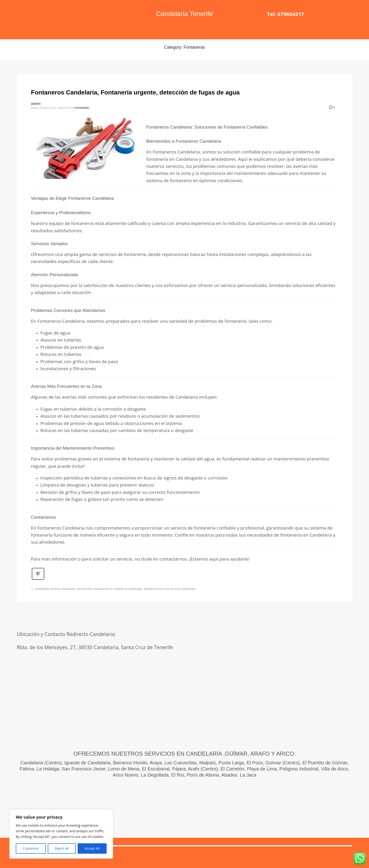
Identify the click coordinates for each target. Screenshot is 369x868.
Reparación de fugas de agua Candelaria (170, 589)
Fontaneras (82, 108)
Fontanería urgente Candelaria (55, 589)
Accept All (92, 848)
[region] (61, 834)
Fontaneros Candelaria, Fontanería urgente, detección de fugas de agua (135, 92)
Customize (31, 848)
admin (36, 104)
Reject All (62, 848)
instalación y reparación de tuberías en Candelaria (110, 589)
